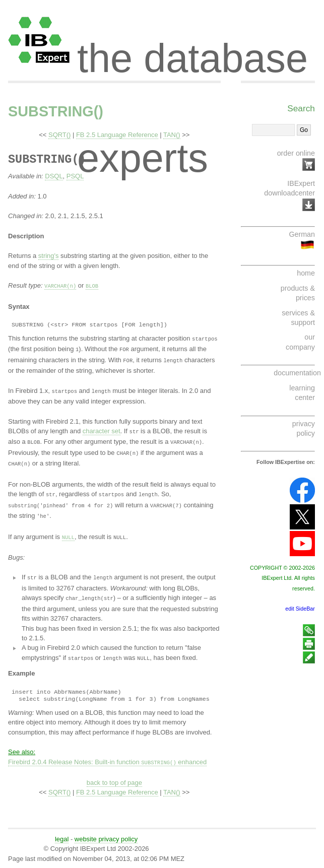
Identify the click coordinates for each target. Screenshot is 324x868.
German (302, 234)
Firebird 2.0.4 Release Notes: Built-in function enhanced (107, 757)
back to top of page (114, 777)
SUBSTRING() (56, 111)
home (306, 273)
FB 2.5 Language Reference (117, 135)
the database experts (192, 49)
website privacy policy (106, 833)
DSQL (54, 176)
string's (49, 256)
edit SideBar (300, 609)
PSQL (75, 176)
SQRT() (59, 135)
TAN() (172, 135)
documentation (297, 373)
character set (102, 429)
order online (296, 153)
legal (62, 833)
